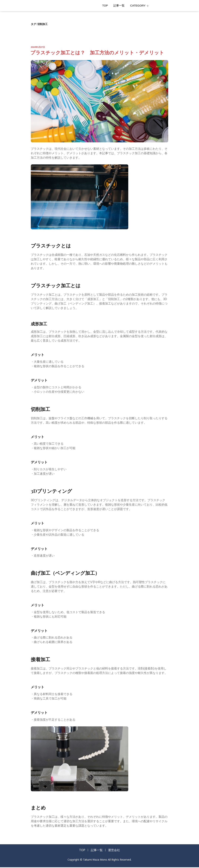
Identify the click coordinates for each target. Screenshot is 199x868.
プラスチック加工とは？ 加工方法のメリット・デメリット (97, 52)
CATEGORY (139, 5)
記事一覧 (119, 5)
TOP (105, 5)
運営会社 (116, 850)
